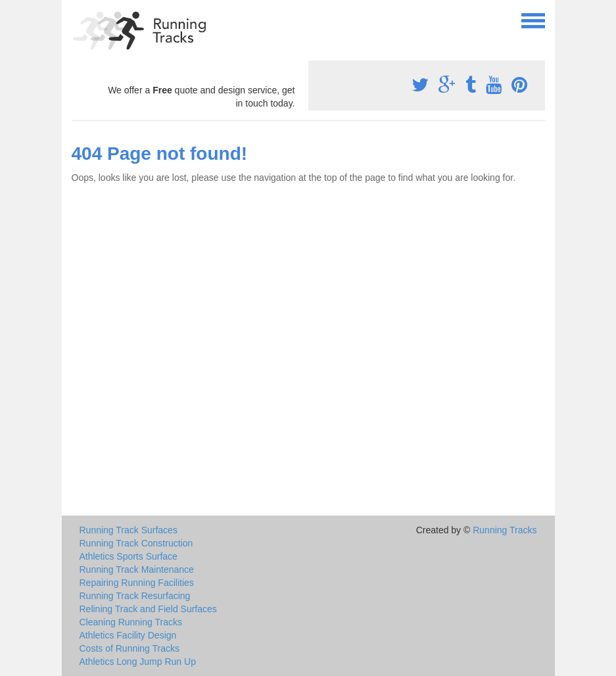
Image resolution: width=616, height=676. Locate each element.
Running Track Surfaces (129, 530)
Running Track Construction (136, 543)
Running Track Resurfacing (135, 596)
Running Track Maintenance (137, 569)
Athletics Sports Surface (129, 556)
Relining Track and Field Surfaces (148, 609)
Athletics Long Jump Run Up (138, 662)
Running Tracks (505, 530)
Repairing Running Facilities (137, 583)
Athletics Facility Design (128, 635)
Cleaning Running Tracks (131, 622)
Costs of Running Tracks (130, 648)
